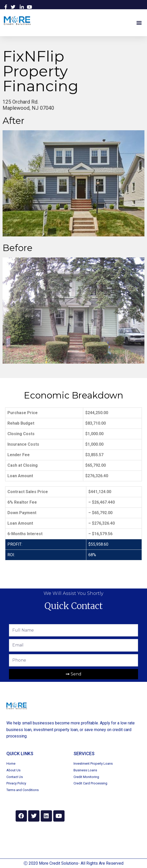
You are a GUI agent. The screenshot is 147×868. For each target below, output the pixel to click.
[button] (139, 22)
